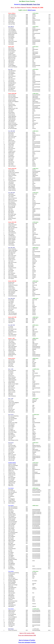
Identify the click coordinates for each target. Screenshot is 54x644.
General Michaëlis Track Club (30, 4)
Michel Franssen (32, 10)
